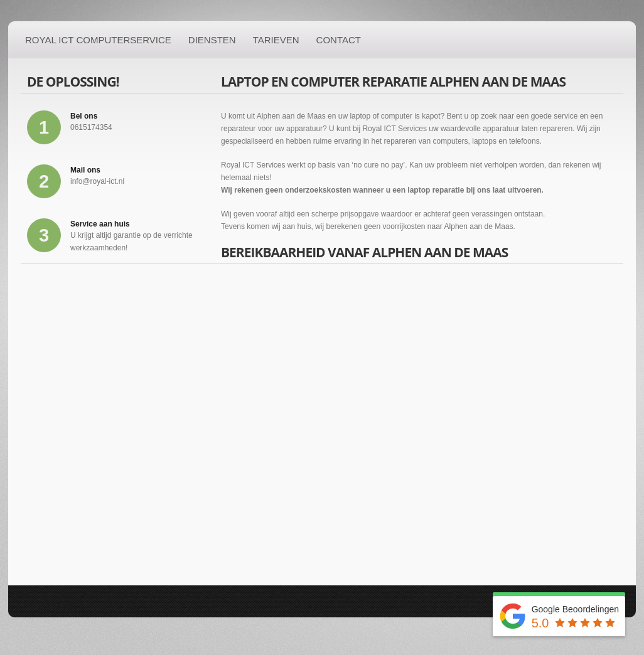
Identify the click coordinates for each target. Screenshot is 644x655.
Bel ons (84, 116)
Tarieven (276, 40)
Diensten (212, 40)
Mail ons (85, 170)
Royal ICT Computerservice (98, 40)
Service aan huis (100, 224)
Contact (339, 40)
